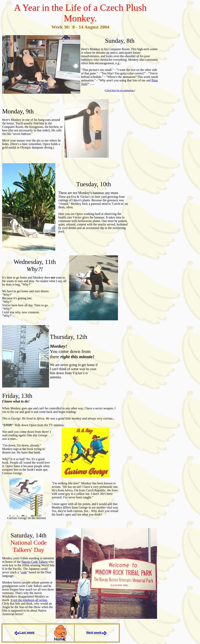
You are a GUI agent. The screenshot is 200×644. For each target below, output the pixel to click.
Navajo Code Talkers (35, 562)
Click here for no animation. (120, 90)
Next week (94, 633)
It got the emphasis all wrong (29, 600)
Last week (27, 633)
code (24, 572)
